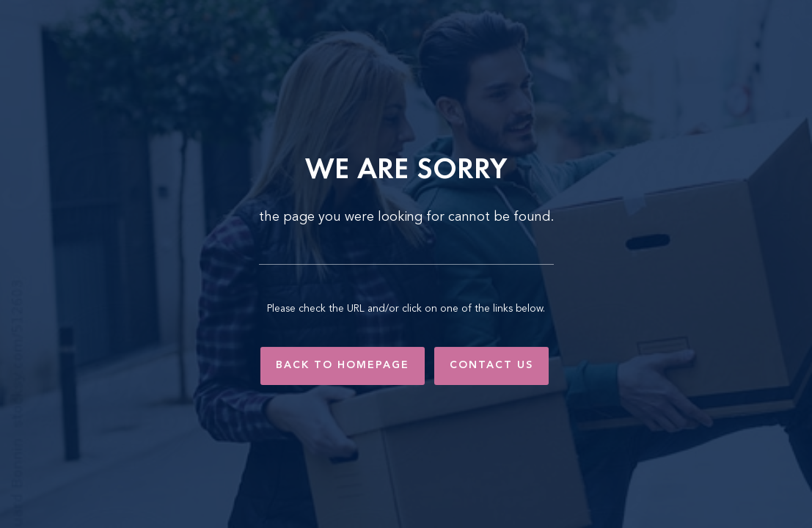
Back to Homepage (343, 365)
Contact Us (491, 365)
